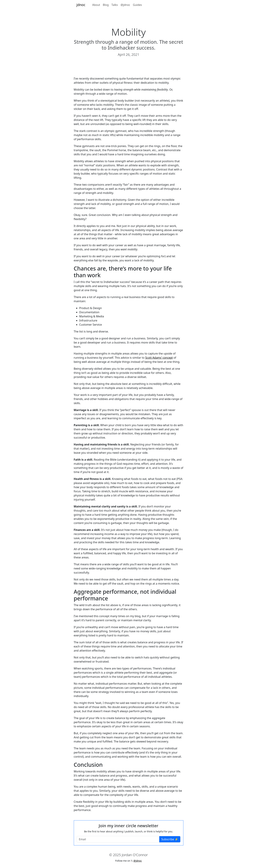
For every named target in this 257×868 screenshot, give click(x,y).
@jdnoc (125, 5)
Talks (115, 5)
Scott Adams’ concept (159, 358)
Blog (106, 5)
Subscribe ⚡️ (170, 839)
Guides (137, 5)
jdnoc (81, 5)
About (96, 5)
